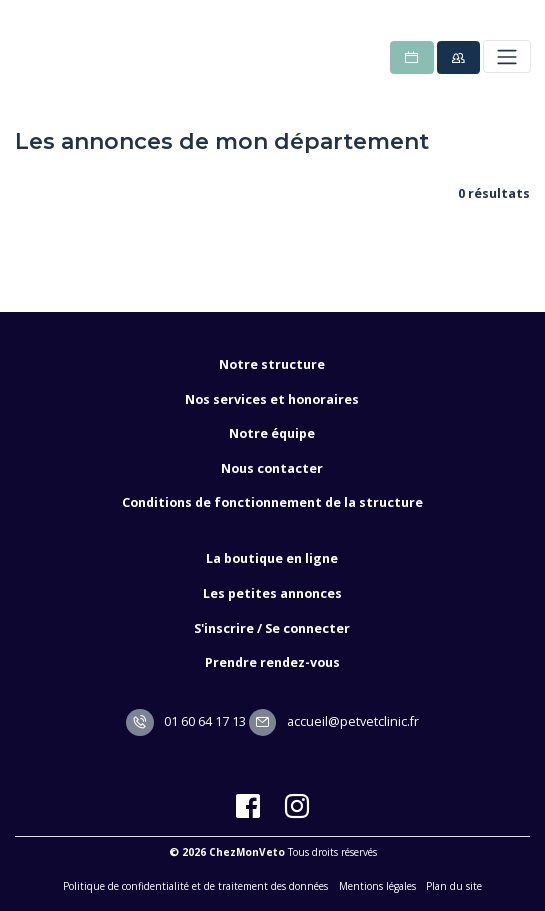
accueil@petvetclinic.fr (334, 721)
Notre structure (272, 364)
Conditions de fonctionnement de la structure (272, 502)
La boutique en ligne (272, 558)
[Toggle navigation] (506, 56)
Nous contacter (272, 468)
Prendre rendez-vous (272, 662)
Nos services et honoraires (272, 399)
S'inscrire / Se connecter (272, 628)
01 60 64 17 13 (186, 721)
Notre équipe (272, 433)
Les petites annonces (272, 593)
